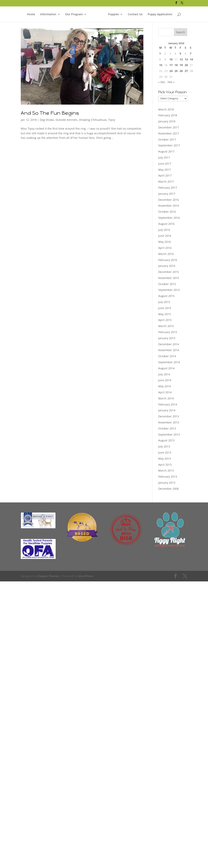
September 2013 (169, 434)
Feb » (171, 82)
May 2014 (165, 386)
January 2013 (167, 483)
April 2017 (165, 175)
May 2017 (165, 170)
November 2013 (169, 422)
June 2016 (165, 236)
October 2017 (167, 139)
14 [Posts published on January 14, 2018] (191, 59)
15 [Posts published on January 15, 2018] (161, 65)
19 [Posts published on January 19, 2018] (181, 65)
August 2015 (166, 296)
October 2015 (167, 284)
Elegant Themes (48, 576)
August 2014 (166, 368)
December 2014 (169, 344)
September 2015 (169, 290)
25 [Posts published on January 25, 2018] (176, 71)
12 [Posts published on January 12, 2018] (181, 59)
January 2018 (167, 121)
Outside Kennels (66, 120)
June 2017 (165, 164)
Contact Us (135, 14)
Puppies (113, 14)
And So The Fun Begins (50, 113)
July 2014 (164, 374)
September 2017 (169, 145)
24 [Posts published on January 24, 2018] (171, 71)
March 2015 (166, 326)
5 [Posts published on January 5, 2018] (180, 53)
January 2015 (167, 338)
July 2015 (164, 302)
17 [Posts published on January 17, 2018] (171, 65)
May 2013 (165, 459)
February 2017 (168, 188)
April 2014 (165, 392)
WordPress (86, 576)
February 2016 (168, 260)
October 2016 (167, 212)
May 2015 (165, 314)
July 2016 (164, 230)
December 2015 (169, 272)
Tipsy (112, 120)
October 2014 (167, 356)
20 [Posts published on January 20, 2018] (186, 65)
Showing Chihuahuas (93, 120)
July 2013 (164, 446)
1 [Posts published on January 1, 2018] (160, 53)
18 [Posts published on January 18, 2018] (176, 65)
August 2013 (166, 440)
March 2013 (166, 470)
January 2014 (167, 410)
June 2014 (165, 380)
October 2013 (167, 428)
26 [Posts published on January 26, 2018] (181, 71)
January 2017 (167, 194)
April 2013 (165, 465)
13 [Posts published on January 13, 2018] (186, 59)
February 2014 (168, 404)
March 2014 (166, 398)
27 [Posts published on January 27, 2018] (186, 71)
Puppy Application (160, 14)
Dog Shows (47, 120)
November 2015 (169, 278)
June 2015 (165, 308)
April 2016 (165, 248)
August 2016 (166, 224)
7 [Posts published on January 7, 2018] (191, 53)
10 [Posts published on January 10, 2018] (171, 59)
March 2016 (166, 254)
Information (48, 14)
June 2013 (165, 452)
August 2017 (166, 151)
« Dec (162, 82)
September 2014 (169, 362)
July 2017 (164, 157)
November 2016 (169, 206)
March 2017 (166, 182)
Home (31, 14)
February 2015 (168, 332)
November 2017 (169, 133)
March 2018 (166, 109)
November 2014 (169, 350)
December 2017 (169, 127)
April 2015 (165, 320)
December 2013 (169, 416)
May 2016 (165, 242)
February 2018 (168, 115)
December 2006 (169, 489)
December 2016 (169, 200)
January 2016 (167, 266)
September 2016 (169, 218)
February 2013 (168, 477)
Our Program (74, 14)
